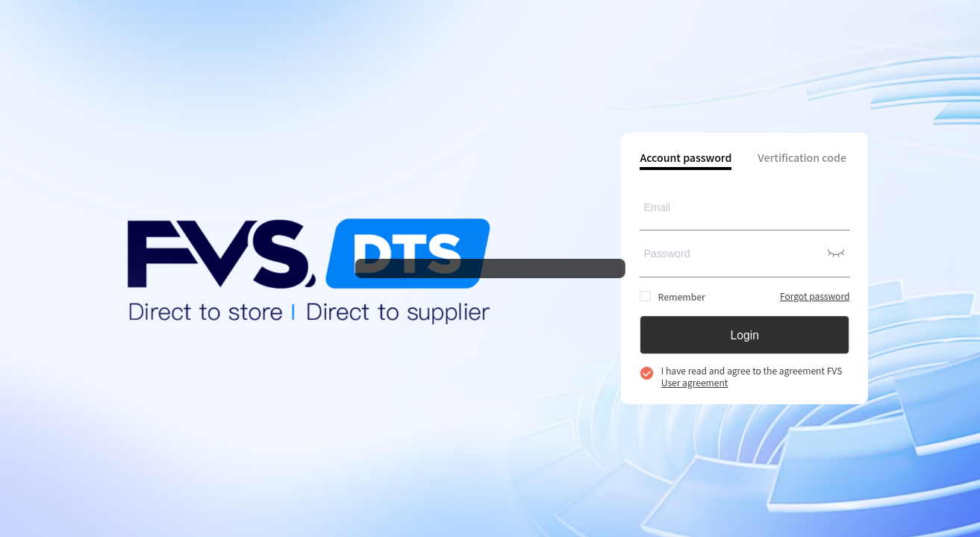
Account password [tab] (686, 158)
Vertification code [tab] (802, 158)
